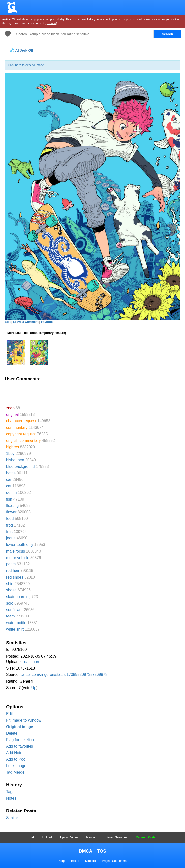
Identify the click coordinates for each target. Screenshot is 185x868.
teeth (11, 616)
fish (9, 499)
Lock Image (16, 766)
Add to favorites (20, 746)
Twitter (75, 861)
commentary (17, 428)
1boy (10, 454)
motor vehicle (18, 558)
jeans (11, 538)
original (12, 414)
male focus (15, 551)
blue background (20, 466)
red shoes (15, 577)
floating (12, 506)
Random (92, 837)
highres (13, 447)
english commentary (24, 440)
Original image (20, 727)
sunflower (15, 610)
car (9, 480)
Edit (10, 714)
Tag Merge (15, 772)
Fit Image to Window (24, 720)
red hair (13, 571)
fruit (9, 532)
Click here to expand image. (26, 65)
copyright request (21, 434)
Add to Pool (16, 759)
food (10, 518)
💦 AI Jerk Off (22, 50)
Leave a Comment (26, 322)
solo (10, 603)
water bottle (16, 623)
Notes (11, 798)
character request (21, 421)
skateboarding (18, 597)
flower (11, 512)
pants (11, 564)
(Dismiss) (51, 23)
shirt (10, 584)
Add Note (14, 753)
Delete (12, 733)
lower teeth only (20, 545)
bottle (11, 473)
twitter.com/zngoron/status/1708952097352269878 (64, 675)
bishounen (15, 460)
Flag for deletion (20, 740)
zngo (10, 408)
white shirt (15, 629)
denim (11, 492)
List (32, 837)
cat (9, 486)
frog (10, 525)
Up (34, 688)
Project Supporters (114, 861)
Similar (12, 818)
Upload (47, 837)
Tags (10, 792)
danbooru (32, 662)
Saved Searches (117, 837)
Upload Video (69, 837)
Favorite (47, 322)
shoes (11, 590)
